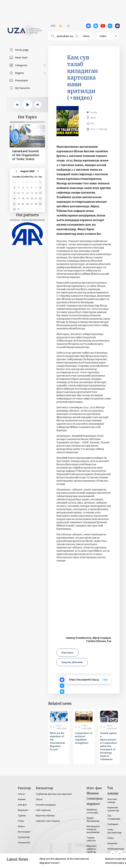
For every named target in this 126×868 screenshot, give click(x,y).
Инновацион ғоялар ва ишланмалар (93, 829)
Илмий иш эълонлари (92, 811)
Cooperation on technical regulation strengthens (84, 738)
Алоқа (111, 838)
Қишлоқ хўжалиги (72, 662)
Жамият (22, 799)
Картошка (68, 653)
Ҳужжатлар (24, 837)
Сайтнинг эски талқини (48, 821)
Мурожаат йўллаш (45, 815)
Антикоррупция (116, 849)
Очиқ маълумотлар (115, 831)
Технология (24, 842)
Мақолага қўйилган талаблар (92, 849)
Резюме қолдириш (46, 805)
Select (97, 118)
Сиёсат (21, 794)
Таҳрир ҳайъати (91, 839)
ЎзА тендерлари (114, 817)
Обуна (39, 799)
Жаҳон (21, 826)
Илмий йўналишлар (93, 819)
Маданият (23, 810)
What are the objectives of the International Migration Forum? (57, 741)
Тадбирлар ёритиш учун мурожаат (54, 794)
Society (93, 112)
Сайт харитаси (43, 810)
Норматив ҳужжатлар (113, 809)
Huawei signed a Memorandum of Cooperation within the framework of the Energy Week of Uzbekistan (109, 746)
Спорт (21, 821)
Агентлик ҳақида (112, 801)
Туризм (22, 815)
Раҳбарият (113, 824)
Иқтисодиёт (24, 832)
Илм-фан (22, 805)
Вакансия (112, 843)
